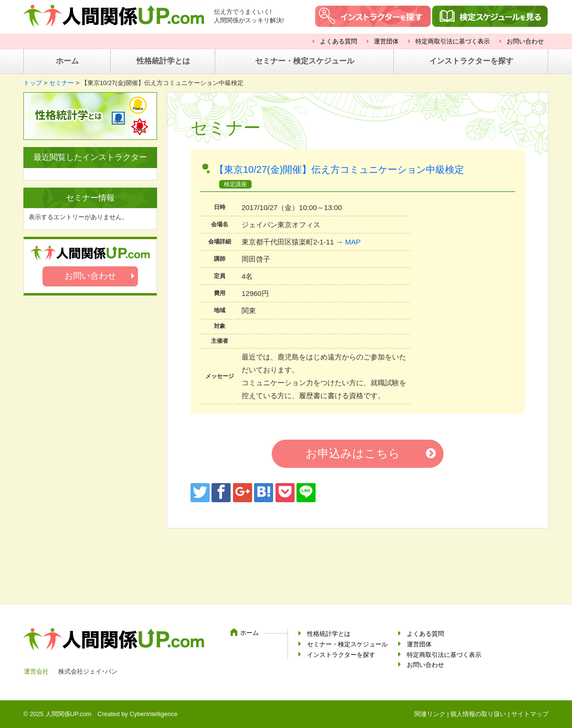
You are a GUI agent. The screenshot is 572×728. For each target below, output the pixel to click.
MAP (353, 242)
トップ (33, 83)
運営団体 (386, 41)
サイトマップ (530, 714)
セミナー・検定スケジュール (305, 61)
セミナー (62, 83)
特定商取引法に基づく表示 (453, 41)
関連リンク (430, 714)
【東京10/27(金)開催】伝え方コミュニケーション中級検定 (349, 169)
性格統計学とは (163, 61)
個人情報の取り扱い (478, 714)
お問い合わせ (525, 41)
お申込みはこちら (353, 453)
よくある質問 (339, 41)
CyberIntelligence (153, 714)
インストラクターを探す (471, 61)
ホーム (67, 61)
